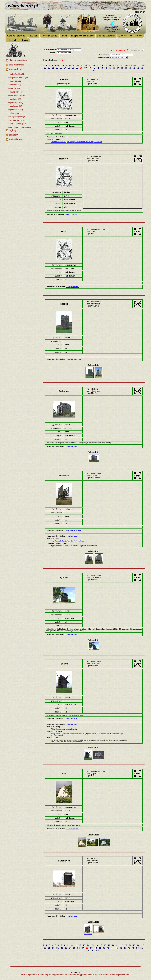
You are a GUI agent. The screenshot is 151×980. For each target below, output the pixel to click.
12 (78, 65)
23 (123, 65)
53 (142, 68)
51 (134, 68)
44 (106, 68)
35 (69, 68)
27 (139, 65)
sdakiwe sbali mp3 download (93, 142)
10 (70, 65)
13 (82, 65)
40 (90, 68)
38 (82, 68)
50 (130, 68)
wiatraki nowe (16, 139)
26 (135, 65)
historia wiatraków (18, 60)
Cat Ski (65, 541)
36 (73, 68)
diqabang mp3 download (75, 142)
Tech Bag (70, 541)
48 (122, 68)
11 (74, 65)
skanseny (14, 135)
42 (98, 68)
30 (49, 68)
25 (131, 65)
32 (57, 68)
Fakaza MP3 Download (59, 142)
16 (94, 65)
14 (86, 65)
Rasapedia (58, 541)
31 (53, 68)
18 (103, 65)
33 (61, 68)
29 (45, 68)
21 (115, 65)
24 (127, 65)
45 (110, 68)
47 (118, 68)
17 (98, 65)
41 (94, 68)
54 (94, 70)
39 (86, 68)
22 (119, 65)
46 (114, 68)
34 (65, 68)
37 (77, 68)
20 (111, 65)
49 (126, 68)
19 (107, 65)
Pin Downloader (79, 541)
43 (102, 68)
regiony (13, 130)
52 (138, 68)
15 (90, 65)
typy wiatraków (16, 65)
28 (143, 65)
